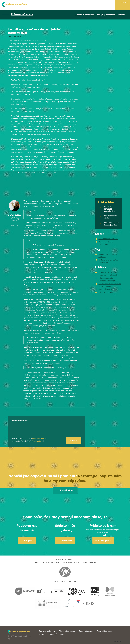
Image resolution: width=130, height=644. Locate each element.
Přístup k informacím (67, 631)
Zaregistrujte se (37, 441)
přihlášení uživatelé (40, 438)
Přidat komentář (20, 420)
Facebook (65, 540)
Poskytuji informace (106, 15)
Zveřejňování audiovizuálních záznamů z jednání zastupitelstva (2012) (110, 286)
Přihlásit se (124, 2)
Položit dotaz (65, 490)
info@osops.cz (103, 540)
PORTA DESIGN (118, 641)
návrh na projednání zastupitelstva (109, 209)
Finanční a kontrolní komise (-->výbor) (112, 224)
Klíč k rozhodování (106, 292)
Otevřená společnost (47, 631)
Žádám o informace (85, 15)
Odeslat (74, 441)
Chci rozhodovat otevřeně (108, 239)
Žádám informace (86, 631)
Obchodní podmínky (57, 634)
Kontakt (121, 15)
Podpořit (27, 540)
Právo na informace (22, 14)
